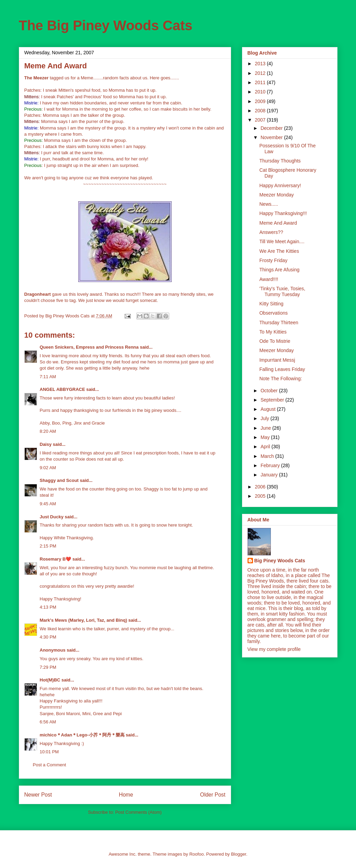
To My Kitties (273, 332)
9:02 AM (48, 468)
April (266, 447)
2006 (261, 487)
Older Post (213, 795)
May (266, 437)
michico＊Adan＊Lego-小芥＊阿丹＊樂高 (82, 735)
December (272, 128)
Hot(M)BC (50, 680)
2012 (261, 73)
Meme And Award (278, 223)
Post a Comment (50, 765)
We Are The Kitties (279, 251)
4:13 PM (48, 607)
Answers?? (271, 232)
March (268, 456)
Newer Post (38, 795)
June (266, 428)
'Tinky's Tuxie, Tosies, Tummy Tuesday (282, 291)
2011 (261, 82)
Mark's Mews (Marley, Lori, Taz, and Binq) (84, 620)
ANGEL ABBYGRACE (62, 389)
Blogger (239, 854)
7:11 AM (48, 377)
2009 (261, 101)
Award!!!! (269, 279)
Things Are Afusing (279, 270)
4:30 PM (48, 637)
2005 (261, 496)
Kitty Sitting (271, 304)
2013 (261, 64)
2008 (261, 111)
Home (126, 795)
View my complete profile (274, 649)
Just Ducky (52, 517)
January (270, 475)
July (266, 418)
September (273, 400)
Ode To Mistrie (275, 341)
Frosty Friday (273, 260)
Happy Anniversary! (280, 185)
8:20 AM (48, 431)
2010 (261, 92)
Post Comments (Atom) (139, 812)
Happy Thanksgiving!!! (283, 213)
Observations (273, 313)
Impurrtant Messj (277, 360)
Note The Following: (280, 379)
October (270, 391)
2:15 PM (48, 546)
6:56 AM (48, 722)
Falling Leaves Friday (282, 369)
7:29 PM (48, 667)
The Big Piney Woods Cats (106, 25)
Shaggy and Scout (59, 480)
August (269, 409)
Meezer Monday (276, 195)
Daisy (46, 444)
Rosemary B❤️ (56, 559)
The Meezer (37, 78)
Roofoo (196, 854)
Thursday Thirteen (279, 323)
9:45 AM (48, 504)
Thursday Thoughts (280, 161)
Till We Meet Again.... (282, 241)
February (271, 465)
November (272, 137)
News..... (268, 204)
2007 (261, 120)
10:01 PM (49, 752)
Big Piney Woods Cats (280, 561)
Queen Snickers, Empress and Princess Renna (89, 347)
